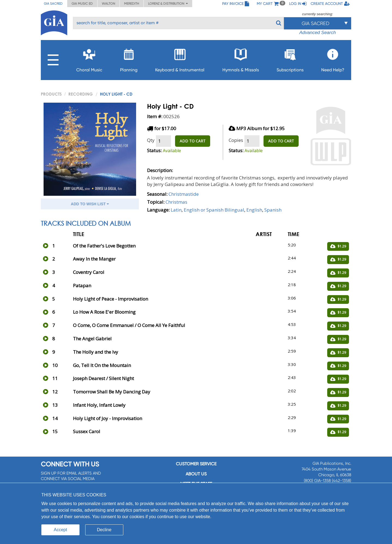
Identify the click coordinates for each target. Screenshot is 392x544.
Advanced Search (317, 33)
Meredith (132, 4)
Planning (129, 59)
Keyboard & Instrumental (180, 59)
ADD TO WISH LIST (90, 204)
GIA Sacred (53, 4)
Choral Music (89, 59)
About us (196, 474)
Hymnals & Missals (241, 59)
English (254, 210)
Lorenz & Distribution (168, 4)
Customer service (196, 464)
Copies (236, 140)
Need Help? (333, 59)
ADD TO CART (193, 141)
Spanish (273, 210)
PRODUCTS (51, 94)
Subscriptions (290, 59)
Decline (104, 530)
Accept (61, 530)
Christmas (176, 202)
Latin (176, 210)
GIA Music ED (82, 4)
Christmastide (184, 194)
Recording (81, 94)
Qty (151, 140)
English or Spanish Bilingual (214, 210)
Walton (108, 4)
